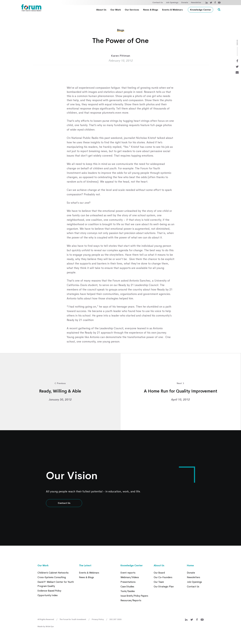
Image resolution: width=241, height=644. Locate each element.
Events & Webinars (172, 10)
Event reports (128, 573)
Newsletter (196, 2)
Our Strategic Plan (164, 587)
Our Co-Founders (163, 577)
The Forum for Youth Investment (73, 619)
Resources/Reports (131, 600)
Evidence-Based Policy (49, 591)
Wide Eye (50, 626)
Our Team (159, 582)
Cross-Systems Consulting (52, 577)
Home (190, 565)
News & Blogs (151, 10)
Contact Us (158, 2)
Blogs (121, 30)
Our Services (132, 10)
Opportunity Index (48, 595)
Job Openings (172, 2)
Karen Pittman (120, 56)
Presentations (128, 582)
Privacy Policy (98, 619)
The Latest (85, 565)
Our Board (159, 573)
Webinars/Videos (130, 577)
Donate (185, 2)
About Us (101, 10)
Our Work (116, 10)
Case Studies (127, 587)
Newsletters (194, 577)
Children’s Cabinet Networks (53, 573)
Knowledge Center (201, 10)
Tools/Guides (128, 591)
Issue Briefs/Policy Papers (134, 596)
